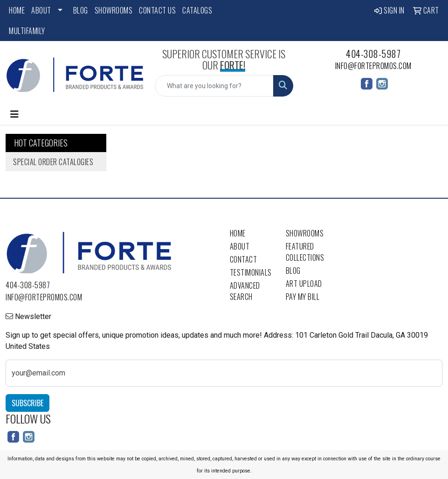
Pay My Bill (303, 297)
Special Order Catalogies (53, 162)
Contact (244, 259)
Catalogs (197, 10)
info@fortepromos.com (373, 66)
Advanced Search (245, 291)
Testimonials (251, 272)
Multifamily (27, 31)
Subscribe (28, 403)
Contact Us (157, 10)
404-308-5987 (373, 54)
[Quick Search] (214, 86)
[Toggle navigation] (14, 114)
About (41, 10)
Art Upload (304, 284)
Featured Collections (305, 252)
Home (17, 10)
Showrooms (114, 10)
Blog (81, 10)
